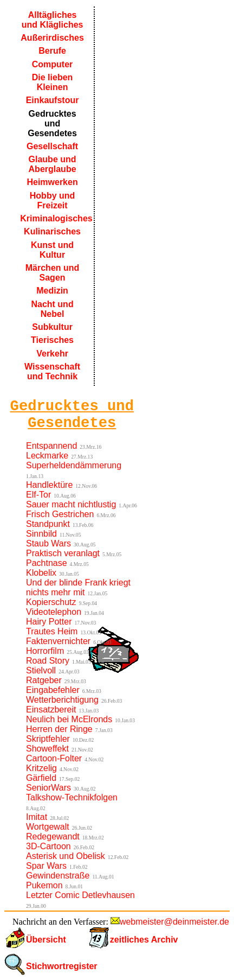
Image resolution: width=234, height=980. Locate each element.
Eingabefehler (53, 690)
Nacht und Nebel (52, 309)
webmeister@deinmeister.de (174, 922)
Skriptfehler (48, 739)
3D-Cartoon (48, 846)
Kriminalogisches (53, 218)
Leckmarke (47, 456)
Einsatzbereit (51, 709)
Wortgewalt (48, 827)
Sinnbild (41, 534)
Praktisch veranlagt (63, 553)
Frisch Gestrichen (60, 514)
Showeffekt (47, 749)
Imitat (37, 817)
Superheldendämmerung (74, 465)
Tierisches (52, 340)
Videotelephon (54, 612)
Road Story (48, 661)
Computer (53, 64)
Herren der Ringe (59, 729)
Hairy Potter (49, 622)
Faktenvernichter (58, 641)
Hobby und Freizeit (53, 201)
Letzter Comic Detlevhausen (80, 895)
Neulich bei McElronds (69, 719)
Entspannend (51, 446)
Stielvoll (41, 670)
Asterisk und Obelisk (66, 856)
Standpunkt (48, 524)
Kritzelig (41, 768)
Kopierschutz (51, 602)
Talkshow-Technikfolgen (72, 797)
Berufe (52, 51)
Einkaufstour (53, 100)
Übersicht (46, 940)
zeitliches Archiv (144, 940)
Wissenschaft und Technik (52, 371)
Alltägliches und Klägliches (53, 20)
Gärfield (41, 778)
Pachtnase (47, 563)
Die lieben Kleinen (53, 82)
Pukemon (44, 885)
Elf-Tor (38, 495)
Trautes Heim (52, 631)
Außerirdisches (52, 38)
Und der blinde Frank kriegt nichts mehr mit (78, 587)
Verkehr (52, 354)
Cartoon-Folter (54, 758)
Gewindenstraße (58, 876)
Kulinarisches (52, 231)
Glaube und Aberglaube (53, 164)
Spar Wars (46, 866)
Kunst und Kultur (52, 250)
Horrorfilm (45, 651)
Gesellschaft (52, 146)
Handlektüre (49, 485)
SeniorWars (48, 788)
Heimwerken (52, 182)
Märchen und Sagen (53, 273)
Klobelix (41, 573)
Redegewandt (53, 836)
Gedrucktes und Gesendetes (52, 123)
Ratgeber (44, 680)
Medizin (52, 291)
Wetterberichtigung (62, 700)
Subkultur (52, 327)
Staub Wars (48, 543)
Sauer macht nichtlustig (71, 504)
